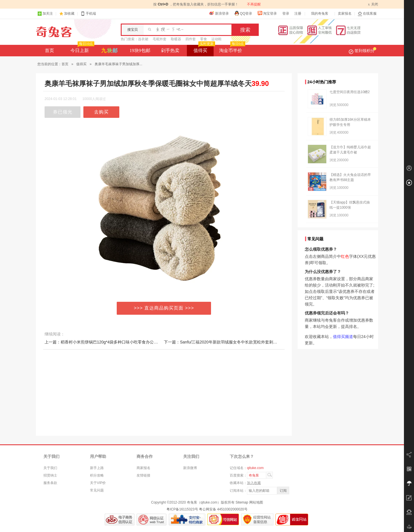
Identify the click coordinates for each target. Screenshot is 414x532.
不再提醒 (254, 4)
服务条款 (50, 483)
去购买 (101, 112)
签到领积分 (363, 51)
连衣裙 (143, 39)
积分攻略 (97, 475)
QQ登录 (243, 13)
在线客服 (367, 14)
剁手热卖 (170, 50)
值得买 (204, 49)
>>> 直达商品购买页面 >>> (164, 308)
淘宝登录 (267, 13)
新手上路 (97, 468)
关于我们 (50, 468)
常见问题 (97, 490)
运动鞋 (216, 39)
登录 (286, 14)
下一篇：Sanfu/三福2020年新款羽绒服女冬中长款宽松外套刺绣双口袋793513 (233, 342)
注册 (298, 14)
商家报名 (143, 468)
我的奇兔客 (320, 14)
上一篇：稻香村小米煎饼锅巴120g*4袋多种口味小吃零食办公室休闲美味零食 (113, 342)
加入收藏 (254, 483)
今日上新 (82, 49)
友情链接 (143, 475)
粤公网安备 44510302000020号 (223, 509)
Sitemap (242, 502)
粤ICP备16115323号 (182, 509)
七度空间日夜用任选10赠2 (350, 92)
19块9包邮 (140, 50)
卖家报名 (345, 14)
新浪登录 (219, 13)
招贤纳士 (50, 475)
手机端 (88, 14)
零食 (204, 39)
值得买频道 (343, 337)
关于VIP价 (98, 483)
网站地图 (256, 502)
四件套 (191, 39)
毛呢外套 (160, 39)
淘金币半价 (232, 49)
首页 (49, 50)
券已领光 (63, 112)
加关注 (45, 14)
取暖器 (176, 39)
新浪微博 (190, 468)
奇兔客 (54, 32)
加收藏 (69, 14)
